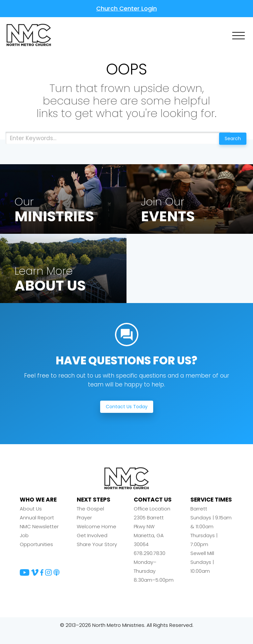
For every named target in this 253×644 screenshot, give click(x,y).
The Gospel (90, 520)
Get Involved (92, 547)
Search (229, 138)
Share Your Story (97, 555)
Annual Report (37, 529)
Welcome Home (97, 538)
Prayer (84, 529)
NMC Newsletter (39, 538)
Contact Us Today (127, 417)
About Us (31, 520)
